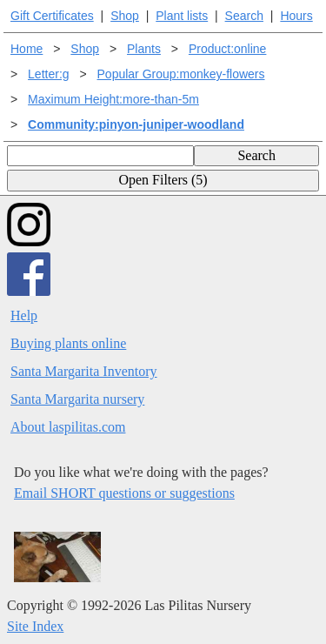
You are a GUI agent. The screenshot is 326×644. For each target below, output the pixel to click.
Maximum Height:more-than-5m (113, 99)
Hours (296, 16)
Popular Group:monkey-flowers (181, 74)
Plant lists (182, 16)
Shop (125, 16)
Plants (144, 49)
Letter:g (48, 74)
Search (244, 16)
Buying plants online (68, 343)
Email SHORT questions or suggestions (124, 493)
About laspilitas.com (68, 427)
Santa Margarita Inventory (84, 371)
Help (24, 315)
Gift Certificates (52, 16)
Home (27, 49)
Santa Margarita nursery (77, 399)
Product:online (228, 49)
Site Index (35, 626)
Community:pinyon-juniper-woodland (136, 124)
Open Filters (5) (163, 180)
